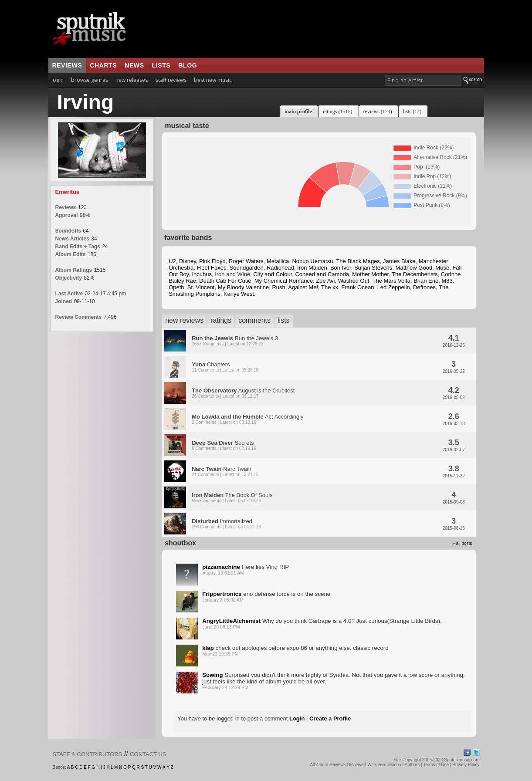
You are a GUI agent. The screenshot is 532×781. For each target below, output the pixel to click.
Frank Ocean (357, 287)
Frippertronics (222, 594)
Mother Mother (370, 274)
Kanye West (239, 294)
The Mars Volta (391, 281)
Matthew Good (414, 268)
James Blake (399, 261)
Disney (188, 261)
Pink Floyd (212, 261)
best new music (213, 80)
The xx (330, 287)
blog (188, 65)
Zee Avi (325, 281)
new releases (132, 80)
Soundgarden (247, 268)
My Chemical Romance (284, 281)
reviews (67, 65)
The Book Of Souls (232, 497)
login (58, 80)
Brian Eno (426, 281)
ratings (221, 320)
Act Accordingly (247, 419)
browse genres (90, 80)
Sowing (212, 675)
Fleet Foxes (211, 268)
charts (103, 65)
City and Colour (273, 274)
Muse (442, 268)
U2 (172, 261)
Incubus (202, 274)
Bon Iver (341, 268)
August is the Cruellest (243, 393)
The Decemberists (415, 274)
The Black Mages (358, 261)
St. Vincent (201, 287)
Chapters (225, 367)
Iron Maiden (312, 268)
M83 (447, 281)
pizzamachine (221, 567)
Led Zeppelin (394, 287)
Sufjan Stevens (373, 268)
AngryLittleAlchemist (231, 621)
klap (208, 648)
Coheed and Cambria (322, 274)
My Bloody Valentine (244, 287)
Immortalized (226, 524)
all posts (464, 543)
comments (254, 320)
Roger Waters (246, 261)
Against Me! (303, 287)
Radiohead (280, 268)
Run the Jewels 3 (235, 341)
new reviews (184, 320)
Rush (278, 287)
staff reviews (171, 80)
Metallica (278, 261)
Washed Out (354, 281)
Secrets (224, 445)
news (134, 65)
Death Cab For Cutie (225, 281)
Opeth (176, 287)
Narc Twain (225, 471)
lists (161, 65)
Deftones (424, 287)
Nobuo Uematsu (312, 261)
